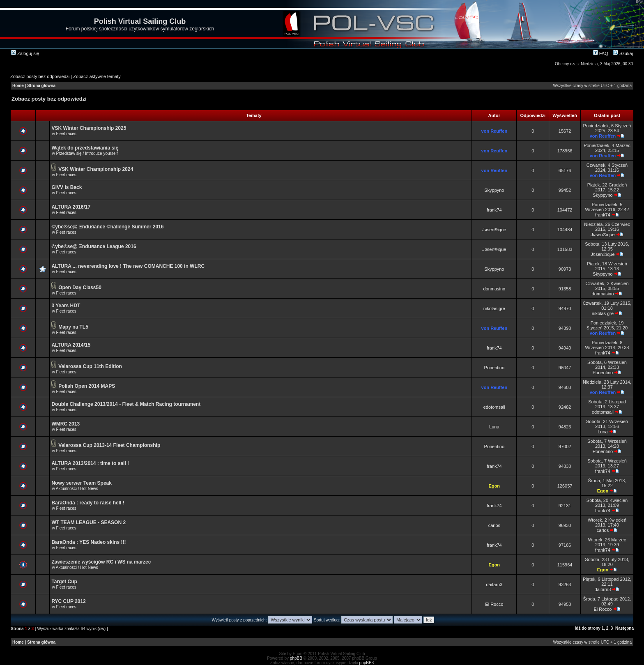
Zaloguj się (25, 53)
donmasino (494, 289)
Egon (494, 486)
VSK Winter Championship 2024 (96, 169)
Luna (494, 427)
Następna (624, 628)
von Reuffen (494, 131)
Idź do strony (588, 628)
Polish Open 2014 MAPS (87, 386)
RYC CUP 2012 (68, 601)
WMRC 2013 (66, 424)
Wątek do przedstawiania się (85, 148)
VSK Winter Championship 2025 (89, 128)
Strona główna (41, 86)
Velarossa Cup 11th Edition (90, 366)
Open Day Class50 (80, 288)
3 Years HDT (66, 306)
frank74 (494, 210)
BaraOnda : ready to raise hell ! (88, 503)
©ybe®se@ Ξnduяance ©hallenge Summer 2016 (107, 227)
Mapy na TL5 (73, 327)
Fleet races (66, 134)
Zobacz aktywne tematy (97, 76)
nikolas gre (494, 308)
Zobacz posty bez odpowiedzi (40, 76)
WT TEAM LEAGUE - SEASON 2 (89, 522)
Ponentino (494, 368)
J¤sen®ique (494, 230)
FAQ (601, 53)
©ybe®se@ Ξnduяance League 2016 (94, 246)
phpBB (296, 658)
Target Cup (64, 582)
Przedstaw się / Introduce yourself (87, 153)
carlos (494, 525)
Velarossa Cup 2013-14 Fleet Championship (109, 445)
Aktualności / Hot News (77, 489)
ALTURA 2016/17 (71, 207)
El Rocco (494, 604)
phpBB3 (367, 663)
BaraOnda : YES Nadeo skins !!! (89, 542)
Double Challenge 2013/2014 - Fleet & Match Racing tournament (126, 404)
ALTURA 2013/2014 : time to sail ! (90, 463)
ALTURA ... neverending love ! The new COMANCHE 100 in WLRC (128, 266)
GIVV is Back (67, 187)
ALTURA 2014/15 (71, 345)
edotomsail (494, 407)
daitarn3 (494, 584)
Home (18, 86)
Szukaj (623, 53)
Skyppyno (494, 190)
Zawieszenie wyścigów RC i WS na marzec (101, 562)
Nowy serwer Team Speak (82, 483)
